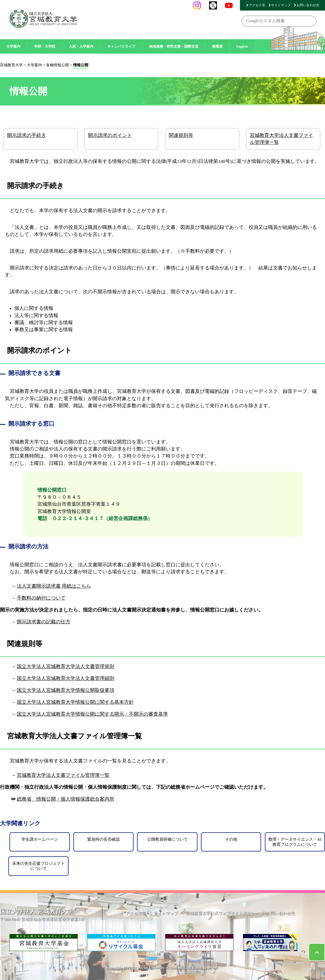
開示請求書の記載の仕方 (44, 622)
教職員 (217, 46)
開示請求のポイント (110, 135)
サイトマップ (281, 5)
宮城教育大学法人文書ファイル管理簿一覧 (281, 139)
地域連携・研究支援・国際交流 (174, 46)
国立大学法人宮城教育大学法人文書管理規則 (66, 666)
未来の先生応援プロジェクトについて (39, 866)
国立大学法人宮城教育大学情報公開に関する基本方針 (75, 702)
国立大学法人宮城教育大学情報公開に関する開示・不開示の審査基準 (92, 714)
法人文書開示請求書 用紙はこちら (54, 586)
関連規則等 (181, 135)
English (242, 46)
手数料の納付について (41, 598)
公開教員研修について (167, 839)
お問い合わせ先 (308, 5)
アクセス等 (257, 5)
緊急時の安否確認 (103, 839)
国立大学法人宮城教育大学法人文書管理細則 (66, 678)
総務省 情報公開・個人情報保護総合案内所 (66, 799)
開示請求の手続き (27, 135)
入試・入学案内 (81, 46)
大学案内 (13, 46)
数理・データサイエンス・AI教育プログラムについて (295, 842)
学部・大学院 (45, 46)
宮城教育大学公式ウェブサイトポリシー (222, 913)
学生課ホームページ (40, 839)
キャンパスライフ (121, 46)
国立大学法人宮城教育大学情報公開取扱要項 (66, 690)
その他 (231, 839)
